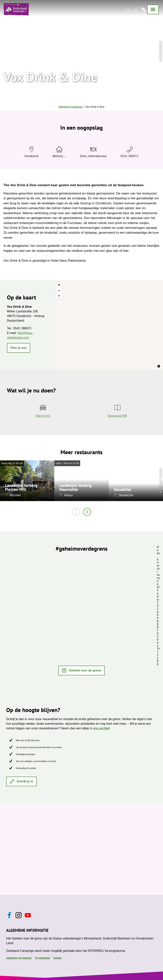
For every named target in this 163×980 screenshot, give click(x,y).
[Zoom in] (59, 285)
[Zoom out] (59, 290)
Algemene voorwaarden (19, 958)
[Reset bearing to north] (59, 296)
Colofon (57, 958)
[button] (19, 348)
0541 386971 (130, 156)
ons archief (101, 728)
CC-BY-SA (160, 485)
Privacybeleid (42, 958)
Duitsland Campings (71, 107)
